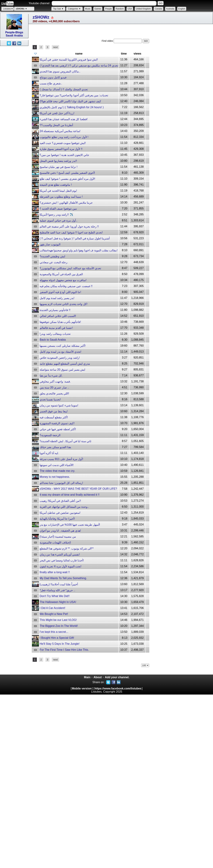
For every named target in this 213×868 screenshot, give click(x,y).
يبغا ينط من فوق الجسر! (54, 411)
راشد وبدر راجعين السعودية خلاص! (60, 358)
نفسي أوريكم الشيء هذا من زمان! (60, 554)
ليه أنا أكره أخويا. (49, 453)
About (98, 677)
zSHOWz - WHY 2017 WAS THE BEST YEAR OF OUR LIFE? (78, 489)
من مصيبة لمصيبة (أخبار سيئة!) (58, 537)
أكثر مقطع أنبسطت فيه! (54, 417)
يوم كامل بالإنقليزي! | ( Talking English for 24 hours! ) (72, 107)
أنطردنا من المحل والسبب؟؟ (56, 125)
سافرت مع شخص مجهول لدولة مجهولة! (63, 280)
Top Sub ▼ (58, 9)
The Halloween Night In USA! (58, 602)
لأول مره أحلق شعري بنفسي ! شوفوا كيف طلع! (67, 179)
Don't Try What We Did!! (55, 596)
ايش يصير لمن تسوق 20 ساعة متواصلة (62, 370)
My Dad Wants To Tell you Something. (63, 578)
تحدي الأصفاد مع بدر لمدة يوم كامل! (60, 352)
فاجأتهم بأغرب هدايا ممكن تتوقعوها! (60, 322)
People (108, 9)
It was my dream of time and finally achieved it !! (70, 495)
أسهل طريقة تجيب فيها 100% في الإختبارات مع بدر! (70, 525)
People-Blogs (14, 32)
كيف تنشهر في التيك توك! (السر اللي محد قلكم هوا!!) (70, 101)
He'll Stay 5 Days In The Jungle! (60, 644)
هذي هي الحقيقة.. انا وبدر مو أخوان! (60, 531)
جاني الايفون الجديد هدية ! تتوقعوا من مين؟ (64, 155)
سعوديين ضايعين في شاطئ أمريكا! (60, 513)
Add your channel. (117, 677)
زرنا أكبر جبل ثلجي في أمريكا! (57, 113)
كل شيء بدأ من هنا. (51, 376)
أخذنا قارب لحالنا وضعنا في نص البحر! (62, 560)
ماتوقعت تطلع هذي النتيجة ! (56, 185)
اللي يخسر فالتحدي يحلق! (54, 393)
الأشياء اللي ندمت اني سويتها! (57, 465)
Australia (170, 9)
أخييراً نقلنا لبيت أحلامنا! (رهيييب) (59, 584)
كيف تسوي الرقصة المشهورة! (57, 423)
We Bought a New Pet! (54, 614)
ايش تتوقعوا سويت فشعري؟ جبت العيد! (63, 143)
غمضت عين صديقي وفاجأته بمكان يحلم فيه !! (66, 286)
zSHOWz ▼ (21, 9)
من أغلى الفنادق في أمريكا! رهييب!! (60, 501)
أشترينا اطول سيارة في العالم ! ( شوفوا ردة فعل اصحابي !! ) (75, 238)
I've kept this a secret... (54, 632)
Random (120, 9)
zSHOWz (41, 17)
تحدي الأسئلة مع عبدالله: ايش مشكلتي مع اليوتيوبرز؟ (70, 268)
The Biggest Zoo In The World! (59, 626)
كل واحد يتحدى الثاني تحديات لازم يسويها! (64, 304)
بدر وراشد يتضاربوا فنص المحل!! (58, 161)
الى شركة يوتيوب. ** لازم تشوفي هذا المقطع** (67, 549)
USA (130, 9)
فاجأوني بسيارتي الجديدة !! (55, 310)
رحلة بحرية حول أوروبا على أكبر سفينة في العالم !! (69, 227)
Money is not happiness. (55, 477)
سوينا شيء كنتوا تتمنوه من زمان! (59, 405)
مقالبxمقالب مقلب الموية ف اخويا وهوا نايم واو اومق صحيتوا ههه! (79, 250)
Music (88, 9)
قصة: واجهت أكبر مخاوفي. (55, 382)
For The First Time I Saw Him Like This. (64, 650)
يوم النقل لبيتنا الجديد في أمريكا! (58, 191)
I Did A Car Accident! (52, 608)
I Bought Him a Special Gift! (57, 638)
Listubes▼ (8, 9)
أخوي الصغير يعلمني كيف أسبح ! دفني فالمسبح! (67, 173)
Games (98, 9)
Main (87, 677)
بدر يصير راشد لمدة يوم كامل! (57, 298)
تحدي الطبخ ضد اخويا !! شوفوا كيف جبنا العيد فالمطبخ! (71, 232)
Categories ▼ (74, 9)
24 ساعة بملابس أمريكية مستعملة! (60, 131)
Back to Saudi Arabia (53, 340)
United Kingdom (143, 9)
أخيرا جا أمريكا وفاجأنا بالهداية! (57, 519)
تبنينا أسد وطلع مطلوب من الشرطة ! (61, 197)
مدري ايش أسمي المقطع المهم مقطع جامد (65, 364)
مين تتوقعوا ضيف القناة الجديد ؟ (58, 209)
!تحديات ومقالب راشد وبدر (55, 334)
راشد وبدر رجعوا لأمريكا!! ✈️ (56, 215)
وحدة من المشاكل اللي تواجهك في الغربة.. (64, 507)
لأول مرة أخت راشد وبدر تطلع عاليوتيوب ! (64, 137)
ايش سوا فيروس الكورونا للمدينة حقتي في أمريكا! (69, 60)
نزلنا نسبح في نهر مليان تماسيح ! (59, 167)
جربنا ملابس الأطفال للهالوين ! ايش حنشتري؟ (66, 203)
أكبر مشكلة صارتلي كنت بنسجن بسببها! (63, 346)
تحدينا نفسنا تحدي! (50, 399)
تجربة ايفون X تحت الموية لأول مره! (61, 566)
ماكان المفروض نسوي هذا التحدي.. (60, 71)
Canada (158, 9)
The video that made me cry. (57, 471)
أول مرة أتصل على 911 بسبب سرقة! (61, 459)
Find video (108, 41)
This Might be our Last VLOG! (58, 620)
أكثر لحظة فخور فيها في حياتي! (58, 429)
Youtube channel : (40, 3)
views (137, 54)
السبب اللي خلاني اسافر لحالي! (58, 316)
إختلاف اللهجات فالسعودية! (55, 543)
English (182, 9)
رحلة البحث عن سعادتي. (54, 262)
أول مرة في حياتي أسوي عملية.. (59, 221)
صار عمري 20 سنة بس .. (54, 388)
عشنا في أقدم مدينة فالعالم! (56, 328)
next (55, 47)
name (79, 54)
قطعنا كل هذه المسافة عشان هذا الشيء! (64, 119)
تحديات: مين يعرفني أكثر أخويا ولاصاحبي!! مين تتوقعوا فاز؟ (74, 95)
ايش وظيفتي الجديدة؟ (52, 256)
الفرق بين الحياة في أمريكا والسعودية (61, 274)
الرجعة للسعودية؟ (50, 435)
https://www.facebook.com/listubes (118, 688)
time (124, 54)
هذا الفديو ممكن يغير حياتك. (56, 447)
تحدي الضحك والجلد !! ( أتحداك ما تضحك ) (64, 89)
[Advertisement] (14, 99)
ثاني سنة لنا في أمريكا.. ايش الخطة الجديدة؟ (65, 441)
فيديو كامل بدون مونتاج (53, 77)
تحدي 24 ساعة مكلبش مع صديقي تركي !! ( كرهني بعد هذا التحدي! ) (79, 66)
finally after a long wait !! (55, 572)
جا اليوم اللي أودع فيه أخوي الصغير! (60, 292)
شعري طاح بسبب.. (51, 83)
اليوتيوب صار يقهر (50, 244)
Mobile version (82, 688)
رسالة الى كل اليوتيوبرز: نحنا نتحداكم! (61, 483)
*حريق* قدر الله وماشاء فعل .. (57, 590)
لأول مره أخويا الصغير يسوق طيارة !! (61, 149)
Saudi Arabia (14, 36)
